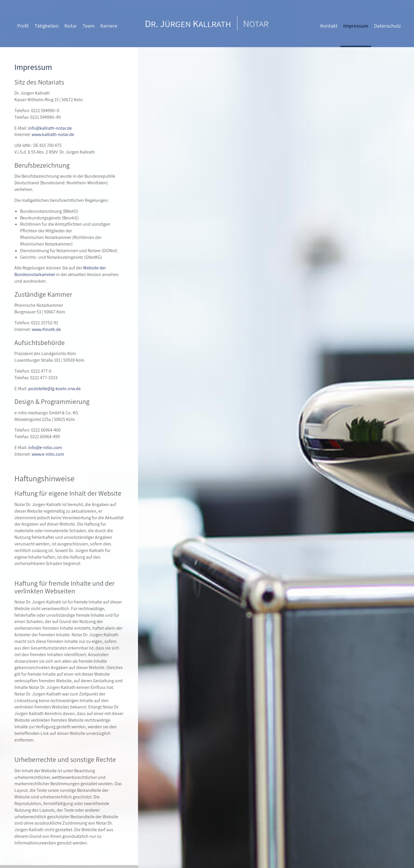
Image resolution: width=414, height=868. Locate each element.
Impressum (356, 26)
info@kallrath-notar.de (50, 128)
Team (89, 26)
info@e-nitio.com (45, 448)
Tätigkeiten (47, 26)
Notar (71, 26)
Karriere (109, 26)
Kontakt (329, 26)
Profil (23, 26)
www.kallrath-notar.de (53, 134)
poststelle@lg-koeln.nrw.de (54, 389)
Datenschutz (388, 26)
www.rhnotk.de (46, 329)
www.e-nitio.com (48, 454)
